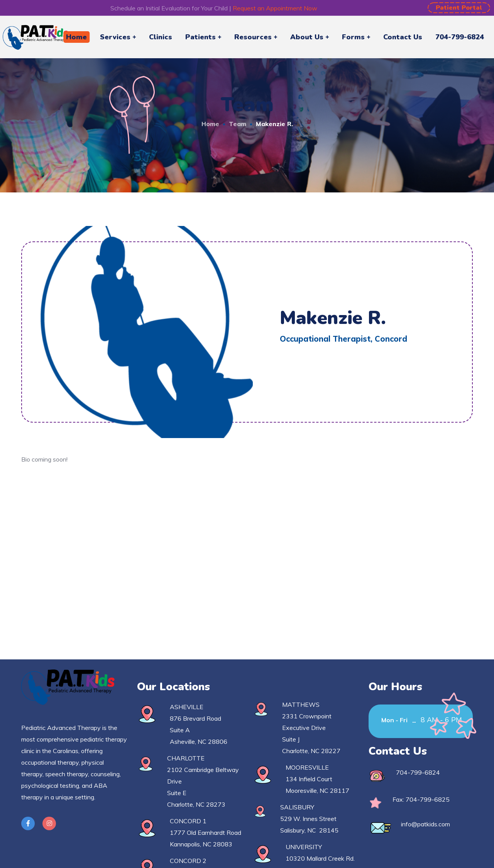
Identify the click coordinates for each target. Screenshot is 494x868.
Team (238, 124)
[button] (459, 8)
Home (210, 124)
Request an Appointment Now (275, 8)
